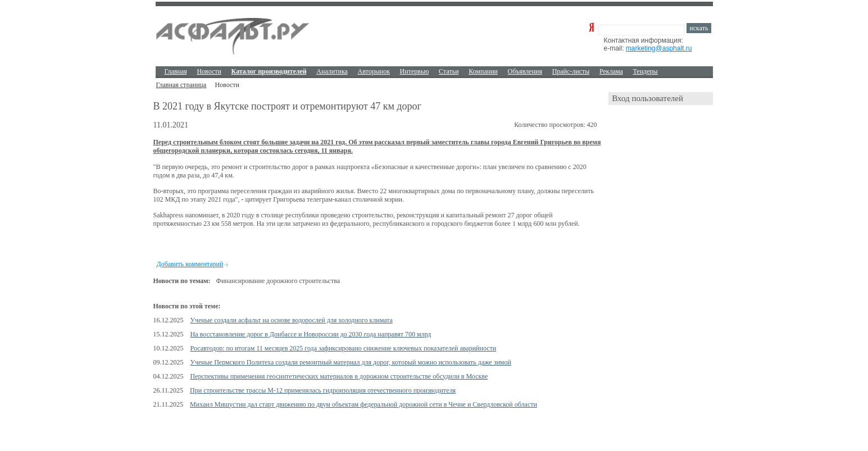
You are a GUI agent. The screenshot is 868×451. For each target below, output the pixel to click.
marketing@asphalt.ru (659, 48)
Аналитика (332, 71)
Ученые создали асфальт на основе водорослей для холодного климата (292, 320)
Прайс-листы (571, 71)
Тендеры (645, 71)
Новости (209, 71)
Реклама (611, 71)
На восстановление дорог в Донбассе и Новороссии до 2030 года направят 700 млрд (311, 334)
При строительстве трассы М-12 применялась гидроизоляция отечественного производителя (323, 390)
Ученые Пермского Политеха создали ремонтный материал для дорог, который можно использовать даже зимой (351, 362)
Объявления (525, 71)
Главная (176, 71)
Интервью (415, 71)
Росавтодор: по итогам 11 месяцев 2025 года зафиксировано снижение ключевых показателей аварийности (344, 348)
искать (699, 28)
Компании (483, 71)
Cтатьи (449, 71)
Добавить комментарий (190, 264)
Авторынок (374, 71)
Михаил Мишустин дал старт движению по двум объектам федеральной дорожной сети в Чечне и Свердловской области (363, 404)
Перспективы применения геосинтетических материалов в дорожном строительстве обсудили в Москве (339, 376)
